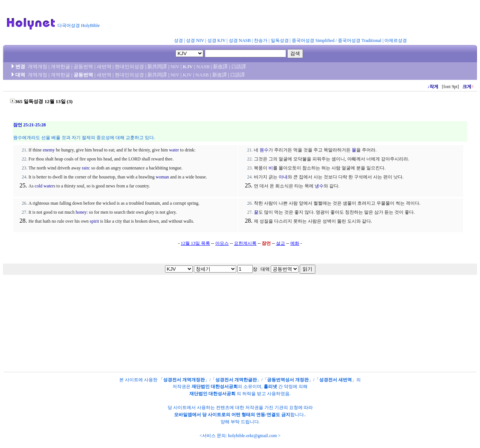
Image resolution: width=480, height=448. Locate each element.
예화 (295, 243)
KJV (188, 67)
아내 (283, 177)
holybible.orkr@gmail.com (252, 436)
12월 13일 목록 (195, 243)
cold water (44, 186)
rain (85, 168)
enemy (49, 150)
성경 (178, 40)
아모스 (222, 243)
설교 (280, 243)
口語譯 (239, 67)
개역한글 (60, 67)
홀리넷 (270, 387)
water (174, 150)
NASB (203, 67)
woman (162, 177)
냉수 (319, 186)
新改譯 (220, 67)
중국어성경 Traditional (360, 40)
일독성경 (280, 40)
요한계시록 (245, 243)
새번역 (104, 67)
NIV (175, 67)
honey (81, 212)
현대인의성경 (129, 67)
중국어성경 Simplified (313, 40)
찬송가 (261, 40)
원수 (264, 150)
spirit (94, 221)
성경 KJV (217, 40)
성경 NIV (195, 40)
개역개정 (37, 67)
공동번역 (83, 67)
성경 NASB (240, 40)
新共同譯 (157, 67)
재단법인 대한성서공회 (215, 387)
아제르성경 (396, 40)
